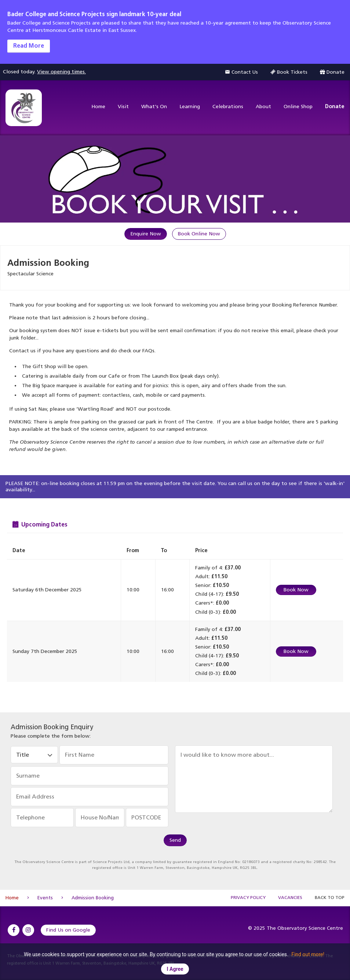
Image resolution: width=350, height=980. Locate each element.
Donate (335, 107)
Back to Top (330, 898)
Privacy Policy (248, 898)
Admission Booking (93, 898)
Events (45, 898)
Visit (123, 107)
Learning (190, 107)
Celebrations (228, 107)
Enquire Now (146, 234)
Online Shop (298, 107)
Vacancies (290, 898)
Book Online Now (199, 234)
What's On (154, 107)
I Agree (175, 969)
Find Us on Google (68, 930)
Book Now (296, 590)
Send (175, 840)
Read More (29, 46)
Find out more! (308, 954)
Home (98, 107)
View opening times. (61, 72)
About (263, 107)
